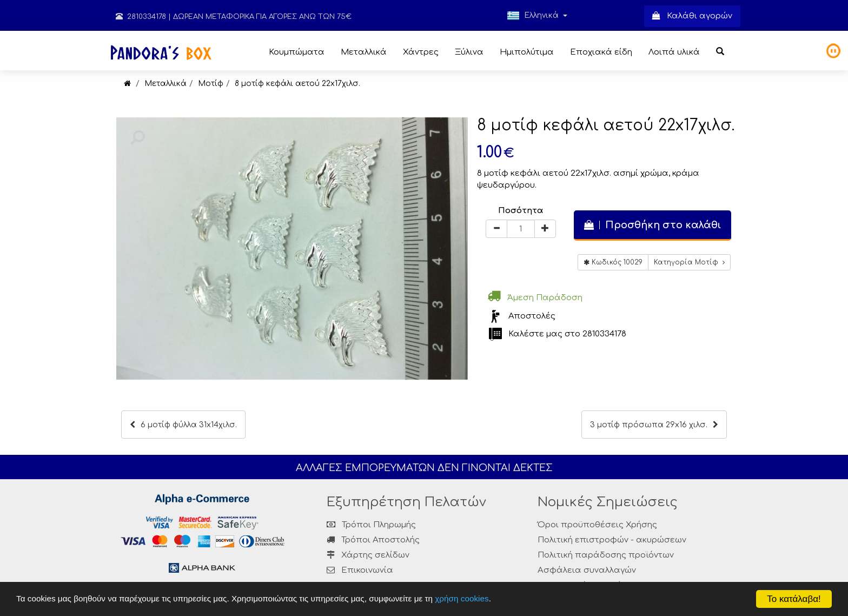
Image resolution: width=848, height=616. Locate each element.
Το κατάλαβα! (794, 599)
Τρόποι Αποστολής (373, 540)
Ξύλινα (469, 52)
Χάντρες (421, 52)
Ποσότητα (521, 211)
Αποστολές (532, 316)
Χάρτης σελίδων (368, 555)
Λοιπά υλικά (674, 52)
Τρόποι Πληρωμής (371, 525)
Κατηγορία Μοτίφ (689, 262)
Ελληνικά (537, 16)
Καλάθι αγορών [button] (692, 16)
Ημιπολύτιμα (527, 52)
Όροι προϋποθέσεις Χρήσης (597, 525)
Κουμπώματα (297, 52)
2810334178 (141, 17)
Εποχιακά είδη (601, 52)
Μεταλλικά (364, 52)
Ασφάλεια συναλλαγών (587, 570)
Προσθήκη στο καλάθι (652, 225)
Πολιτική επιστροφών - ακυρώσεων (612, 540)
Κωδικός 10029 (613, 262)
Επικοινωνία (367, 570)
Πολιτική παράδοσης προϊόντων (606, 555)
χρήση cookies (462, 598)
